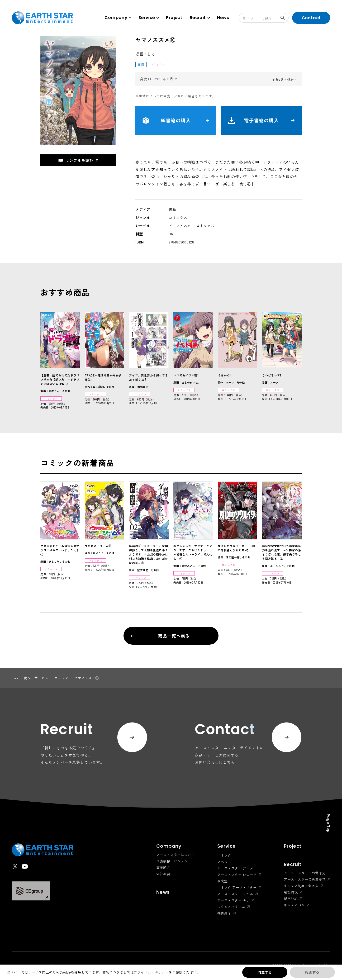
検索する (285, 18)
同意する (265, 972)
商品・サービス (36, 678)
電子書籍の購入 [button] (261, 120)
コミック (61, 678)
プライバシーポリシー (151, 972)
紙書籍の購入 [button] (176, 120)
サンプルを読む (76, 160)
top (15, 678)
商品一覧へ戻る (160, 636)
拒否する (312, 972)
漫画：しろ (145, 54)
